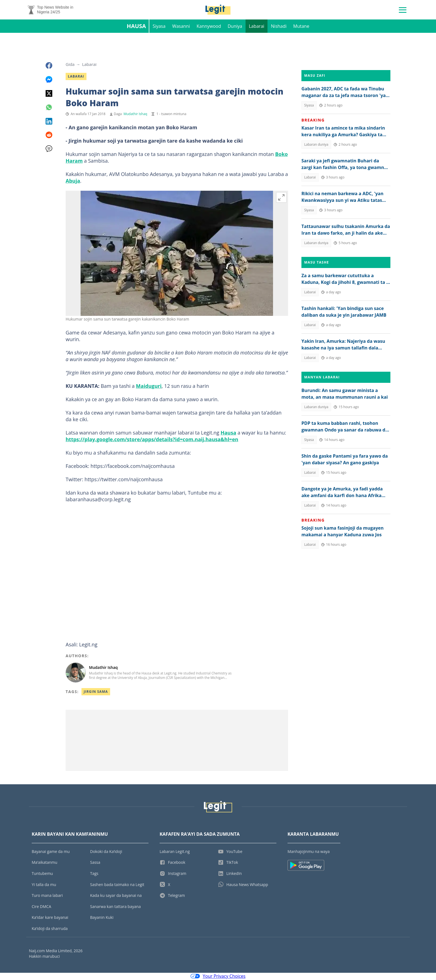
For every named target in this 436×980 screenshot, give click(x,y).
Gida (70, 65)
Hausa (136, 27)
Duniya (235, 27)
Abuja (73, 181)
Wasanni (181, 27)
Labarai (257, 27)
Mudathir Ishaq (135, 114)
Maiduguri (149, 386)
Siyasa (159, 27)
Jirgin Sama (96, 692)
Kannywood (209, 27)
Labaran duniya (316, 145)
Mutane (301, 27)
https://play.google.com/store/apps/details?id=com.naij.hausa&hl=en (152, 440)
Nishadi (279, 27)
